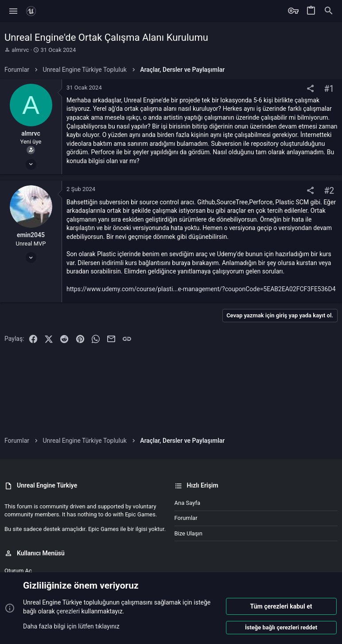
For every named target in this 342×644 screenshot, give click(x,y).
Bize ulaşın (189, 533)
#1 (329, 89)
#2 (329, 191)
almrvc (20, 50)
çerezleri (68, 611)
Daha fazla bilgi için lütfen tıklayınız (71, 626)
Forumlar (186, 518)
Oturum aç (18, 571)
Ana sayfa (187, 503)
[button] (14, 11)
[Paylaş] (310, 89)
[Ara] (329, 11)
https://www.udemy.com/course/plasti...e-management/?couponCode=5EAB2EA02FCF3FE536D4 (201, 289)
